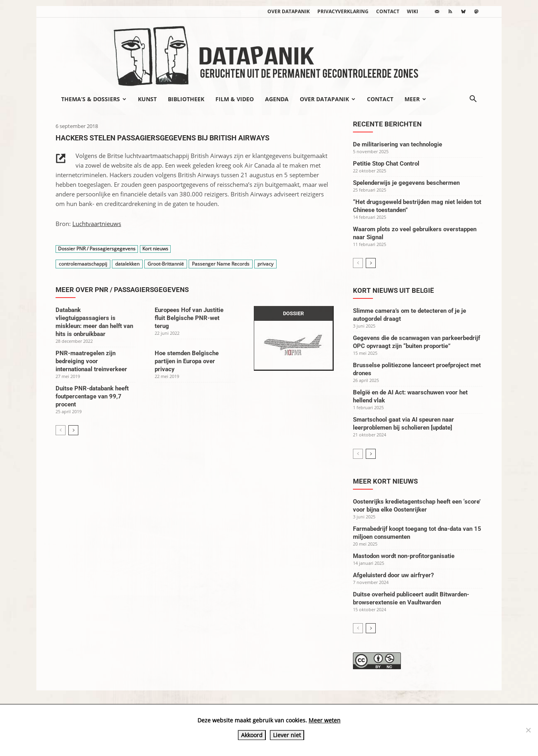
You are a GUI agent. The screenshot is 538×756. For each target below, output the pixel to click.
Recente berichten (387, 124)
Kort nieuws (155, 249)
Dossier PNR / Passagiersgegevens (97, 249)
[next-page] (73, 430)
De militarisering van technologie (398, 144)
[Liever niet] (528, 730)
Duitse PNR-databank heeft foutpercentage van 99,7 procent (92, 396)
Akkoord (252, 735)
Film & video (235, 99)
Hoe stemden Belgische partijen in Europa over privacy (187, 361)
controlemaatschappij (83, 264)
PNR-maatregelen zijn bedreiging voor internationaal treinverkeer (91, 361)
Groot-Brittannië (166, 264)
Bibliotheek (186, 99)
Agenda (277, 99)
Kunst (147, 99)
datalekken (127, 264)
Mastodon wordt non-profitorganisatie (404, 556)
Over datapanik (289, 11)
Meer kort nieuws (385, 481)
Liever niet (287, 735)
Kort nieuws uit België (394, 290)
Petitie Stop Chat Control (386, 164)
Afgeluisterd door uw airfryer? (393, 575)
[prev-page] (61, 430)
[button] (473, 100)
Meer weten (325, 720)
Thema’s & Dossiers (94, 99)
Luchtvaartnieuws (97, 224)
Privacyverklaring (343, 11)
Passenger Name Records (221, 264)
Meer (415, 99)
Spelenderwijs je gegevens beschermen (406, 183)
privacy (265, 264)
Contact (388, 11)
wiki (412, 11)
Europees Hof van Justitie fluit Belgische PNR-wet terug (189, 318)
